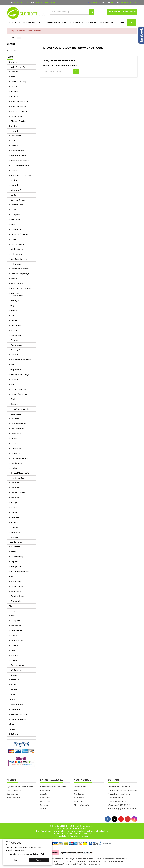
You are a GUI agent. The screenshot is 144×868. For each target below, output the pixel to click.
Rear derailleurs (18, 429)
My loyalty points (82, 805)
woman (14, 635)
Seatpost (15, 498)
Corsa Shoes (17, 586)
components (15, 370)
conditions (45, 798)
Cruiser (14, 87)
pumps (14, 552)
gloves (14, 650)
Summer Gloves (18, 151)
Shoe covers (17, 229)
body (13, 685)
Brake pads (16, 483)
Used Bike (15, 709)
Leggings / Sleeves (20, 234)
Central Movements (20, 473)
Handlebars (16, 463)
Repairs (14, 562)
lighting (14, 330)
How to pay (45, 790)
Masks (14, 660)
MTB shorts (16, 264)
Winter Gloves (17, 249)
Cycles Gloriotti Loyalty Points (20, 787)
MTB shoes (16, 581)
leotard (14, 131)
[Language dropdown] (94, 2)
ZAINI (13, 365)
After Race (16, 220)
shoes (12, 576)
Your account (83, 780)
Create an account (128, 2)
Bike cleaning (17, 557)
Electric (14, 92)
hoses (14, 616)
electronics (16, 325)
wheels (14, 507)
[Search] (72, 12)
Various (14, 355)
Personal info (80, 787)
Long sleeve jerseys (20, 165)
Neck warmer (17, 284)
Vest (13, 141)
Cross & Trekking (19, 82)
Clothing (13, 126)
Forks (13, 443)
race (13, 77)
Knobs (14, 468)
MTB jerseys (16, 254)
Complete (16, 215)
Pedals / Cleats (18, 493)
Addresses (79, 798)
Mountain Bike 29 (19, 106)
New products (13, 794)
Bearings (15, 419)
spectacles (16, 335)
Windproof (16, 136)
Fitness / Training (19, 121)
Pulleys (14, 503)
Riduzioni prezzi (14, 790)
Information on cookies (78, 836)
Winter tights (17, 631)
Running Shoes (18, 596)
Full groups (16, 448)
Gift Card (14, 734)
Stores (43, 809)
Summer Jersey (18, 665)
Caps (13, 210)
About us (44, 794)
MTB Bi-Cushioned (19, 111)
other (12, 724)
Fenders (15, 340)
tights (13, 195)
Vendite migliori (14, 798)
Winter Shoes (17, 591)
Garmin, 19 (14, 301)
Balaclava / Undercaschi (17, 295)
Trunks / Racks (18, 350)
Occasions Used (17, 704)
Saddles (15, 512)
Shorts (14, 170)
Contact (114, 780)
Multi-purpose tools (20, 571)
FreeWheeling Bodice (21, 409)
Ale (10, 606)
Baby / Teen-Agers (20, 67)
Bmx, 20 (14, 72)
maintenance (16, 542)
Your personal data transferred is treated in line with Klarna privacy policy (72, 864)
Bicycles (13, 62)
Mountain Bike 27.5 (19, 101)
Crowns (14, 404)
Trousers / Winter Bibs (21, 175)
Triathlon (15, 680)
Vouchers (79, 801)
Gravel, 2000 (17, 116)
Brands (11, 44)
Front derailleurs (18, 424)
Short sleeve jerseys (20, 160)
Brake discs (16, 434)
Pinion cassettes (18, 389)
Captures (15, 379)
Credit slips (79, 794)
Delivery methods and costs (53, 787)
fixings (12, 306)
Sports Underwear (19, 156)
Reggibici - (16, 567)
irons (13, 384)
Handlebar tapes (19, 478)
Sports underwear (19, 259)
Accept (39, 860)
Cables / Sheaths (19, 394)
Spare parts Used (19, 719)
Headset (15, 517)
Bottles (14, 310)
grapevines (16, 532)
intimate (15, 655)
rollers (12, 729)
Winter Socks (17, 205)
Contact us (45, 801)
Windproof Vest (18, 640)
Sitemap (44, 805)
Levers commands (19, 458)
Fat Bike (14, 96)
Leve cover (16, 414)
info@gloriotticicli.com (45, 2)
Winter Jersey (17, 670)
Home (10, 57)
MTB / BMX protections (21, 360)
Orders (77, 790)
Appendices (17, 345)
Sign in (114, 2)
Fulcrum (13, 690)
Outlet (12, 695)
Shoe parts (16, 601)
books (12, 700)
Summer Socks (18, 200)
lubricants (15, 547)
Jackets (15, 146)
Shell (13, 399)
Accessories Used (19, 714)
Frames (14, 527)
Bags (13, 315)
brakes (14, 439)
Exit (16, 860)
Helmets (15, 320)
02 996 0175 (19, 2)
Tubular (14, 522)
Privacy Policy (40, 854)
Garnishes (16, 453)
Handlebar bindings (20, 374)
